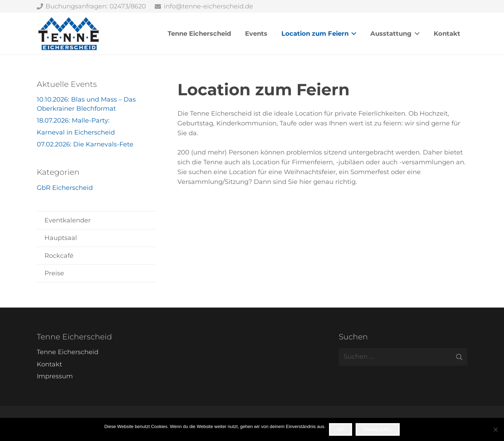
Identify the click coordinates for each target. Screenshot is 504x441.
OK (341, 429)
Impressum (55, 376)
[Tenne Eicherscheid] (69, 34)
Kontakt (49, 364)
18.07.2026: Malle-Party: (73, 120)
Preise (54, 273)
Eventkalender (68, 220)
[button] (353, 34)
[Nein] (495, 429)
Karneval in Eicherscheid (76, 132)
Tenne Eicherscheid (68, 352)
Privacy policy (377, 429)
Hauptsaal (61, 238)
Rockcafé (59, 256)
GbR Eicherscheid (65, 188)
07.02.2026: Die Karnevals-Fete (85, 144)
